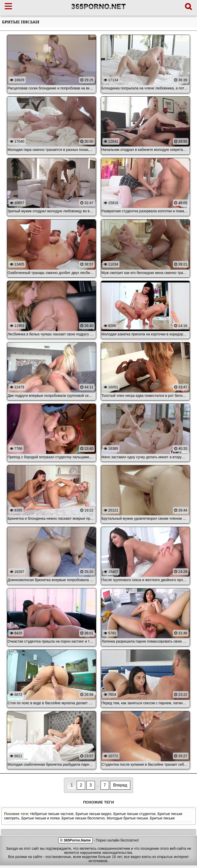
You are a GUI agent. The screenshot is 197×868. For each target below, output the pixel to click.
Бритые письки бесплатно (83, 818)
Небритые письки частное (52, 814)
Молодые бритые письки (127, 818)
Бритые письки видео (93, 814)
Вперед (120, 785)
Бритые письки (162, 818)
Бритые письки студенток (134, 814)
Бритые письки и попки (40, 818)
